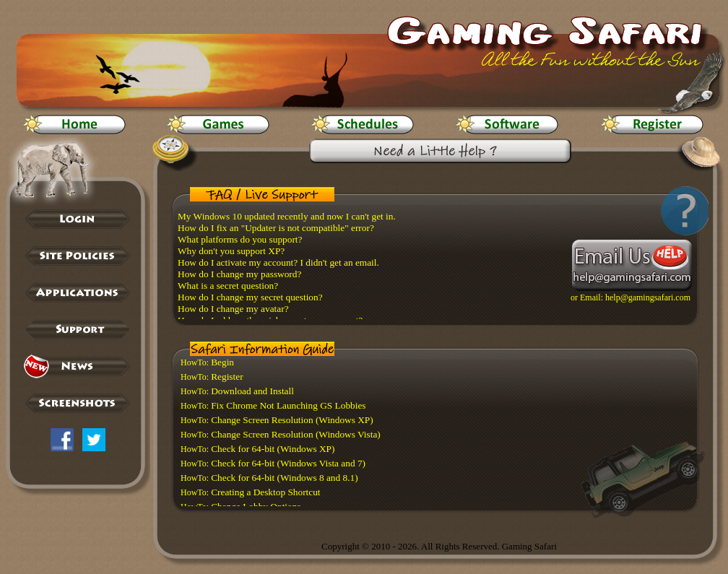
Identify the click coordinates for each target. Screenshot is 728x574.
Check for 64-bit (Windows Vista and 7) (288, 463)
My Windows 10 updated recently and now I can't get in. (287, 216)
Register (227, 377)
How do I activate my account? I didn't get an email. (278, 262)
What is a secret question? (228, 286)
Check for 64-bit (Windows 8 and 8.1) (284, 478)
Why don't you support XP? (231, 251)
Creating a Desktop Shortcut (265, 492)
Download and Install (252, 391)
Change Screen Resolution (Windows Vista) (296, 434)
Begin (222, 362)
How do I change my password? (239, 274)
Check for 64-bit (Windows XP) (273, 449)
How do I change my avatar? (233, 309)
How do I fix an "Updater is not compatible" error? (276, 228)
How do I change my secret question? (250, 297)
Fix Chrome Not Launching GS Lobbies (288, 405)
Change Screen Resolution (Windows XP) (292, 420)
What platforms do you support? (240, 239)
